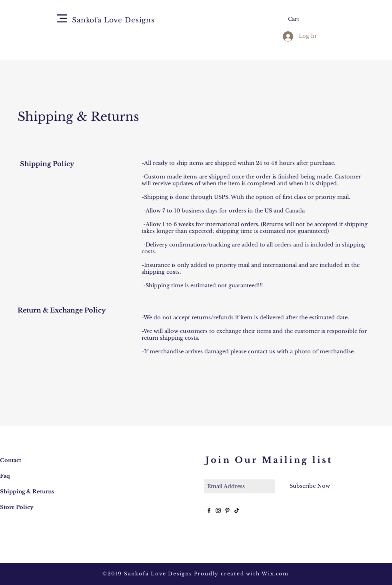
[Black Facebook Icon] (209, 510)
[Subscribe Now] (310, 486)
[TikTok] (237, 510)
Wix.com (275, 574)
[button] (62, 18)
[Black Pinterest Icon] (227, 510)
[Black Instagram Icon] (218, 510)
